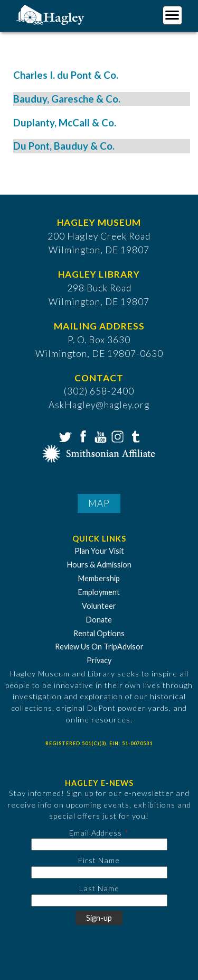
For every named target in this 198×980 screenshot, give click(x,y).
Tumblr (134, 436)
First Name (99, 860)
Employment (99, 592)
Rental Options (99, 633)
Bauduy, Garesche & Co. (67, 99)
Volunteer (99, 606)
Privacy (99, 660)
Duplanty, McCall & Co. (65, 123)
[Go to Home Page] (51, 14)
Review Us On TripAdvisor (99, 647)
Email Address (96, 833)
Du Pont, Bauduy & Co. (64, 146)
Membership (99, 578)
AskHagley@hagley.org (99, 405)
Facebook (82, 436)
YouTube (99, 436)
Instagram (117, 436)
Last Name (99, 888)
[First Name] (99, 872)
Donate (99, 620)
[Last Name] (99, 900)
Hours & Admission (99, 565)
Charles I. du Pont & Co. (66, 75)
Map (99, 503)
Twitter (64, 436)
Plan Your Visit (99, 551)
